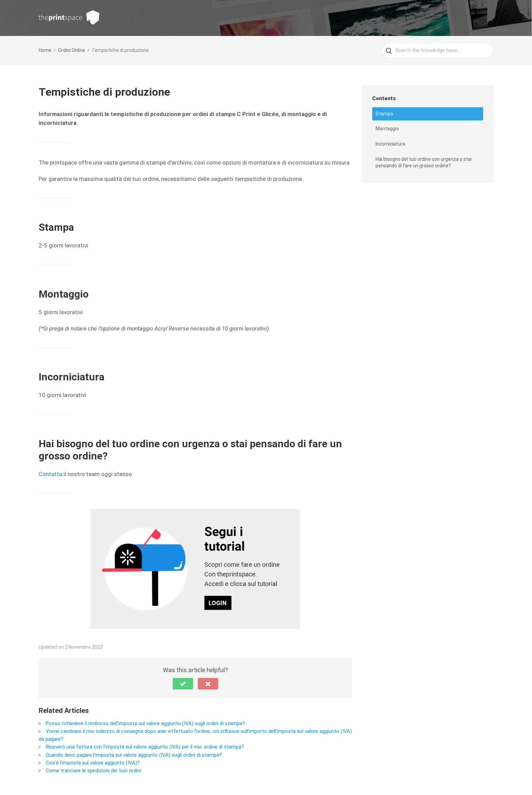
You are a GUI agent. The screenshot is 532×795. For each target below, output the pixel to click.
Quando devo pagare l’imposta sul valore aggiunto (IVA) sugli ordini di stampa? (134, 755)
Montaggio (387, 129)
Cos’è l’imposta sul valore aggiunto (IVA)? (93, 763)
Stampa (384, 114)
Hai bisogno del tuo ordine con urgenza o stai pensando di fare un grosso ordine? (424, 163)
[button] (183, 684)
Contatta (50, 474)
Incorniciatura (390, 144)
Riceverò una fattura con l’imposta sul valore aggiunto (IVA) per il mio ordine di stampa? (145, 747)
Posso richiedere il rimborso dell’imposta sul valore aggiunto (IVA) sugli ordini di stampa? (145, 723)
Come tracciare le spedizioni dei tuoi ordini (93, 771)
